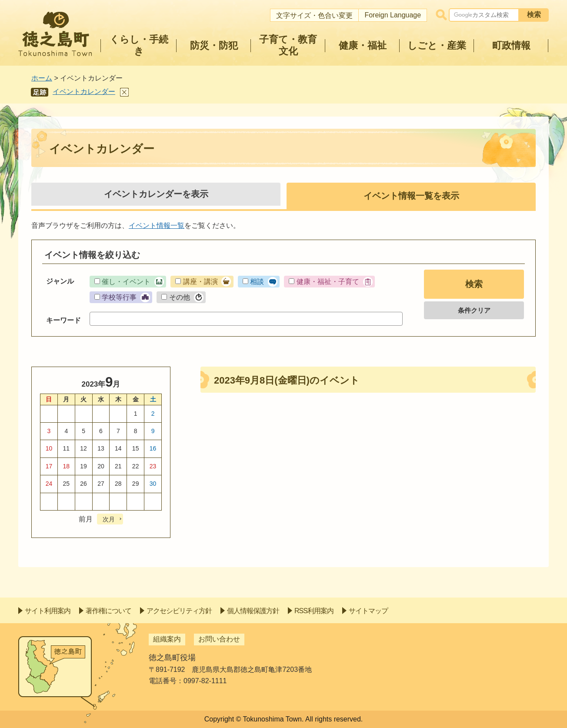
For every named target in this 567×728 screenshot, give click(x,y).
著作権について (108, 611)
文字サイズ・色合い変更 (314, 15)
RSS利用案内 (314, 611)
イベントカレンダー (84, 92)
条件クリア (474, 310)
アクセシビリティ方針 (179, 611)
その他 (180, 297)
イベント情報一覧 (157, 225)
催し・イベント (126, 282)
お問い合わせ (219, 639)
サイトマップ (368, 611)
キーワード (63, 320)
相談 (257, 282)
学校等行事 (119, 297)
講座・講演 (200, 282)
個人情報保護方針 (253, 611)
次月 (109, 519)
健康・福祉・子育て (328, 282)
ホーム (42, 78)
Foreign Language (393, 15)
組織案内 (167, 639)
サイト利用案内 (48, 611)
